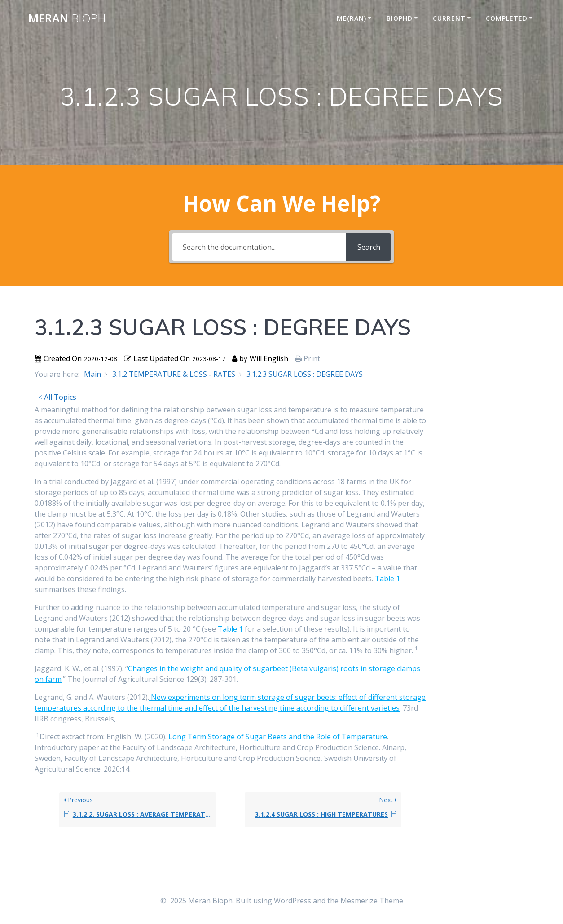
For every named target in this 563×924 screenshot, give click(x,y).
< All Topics (57, 397)
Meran (67, 18)
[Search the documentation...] (259, 247)
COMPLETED (507, 18)
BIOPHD (400, 18)
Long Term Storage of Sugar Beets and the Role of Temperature (278, 737)
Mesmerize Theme (372, 901)
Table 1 (387, 579)
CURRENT (449, 18)
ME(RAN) (352, 18)
